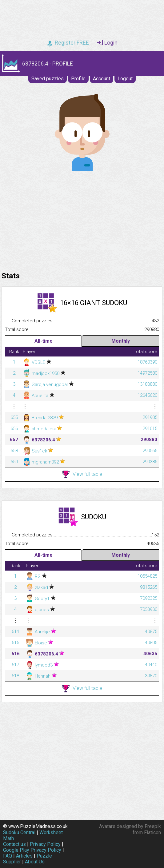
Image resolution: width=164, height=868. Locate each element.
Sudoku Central (19, 832)
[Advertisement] (82, 220)
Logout (125, 79)
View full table (82, 474)
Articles (24, 856)
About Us (35, 862)
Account (102, 79)
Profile (78, 79)
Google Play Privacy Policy (32, 850)
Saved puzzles (48, 79)
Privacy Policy (45, 844)
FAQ (8, 856)
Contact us (14, 844)
